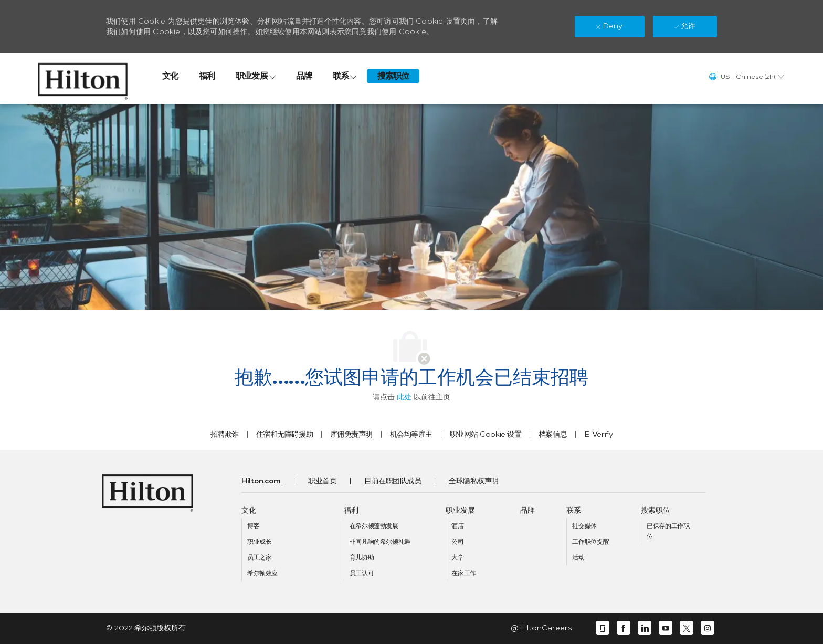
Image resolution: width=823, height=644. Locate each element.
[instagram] (708, 628)
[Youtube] (666, 628)
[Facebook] (624, 628)
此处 (404, 397)
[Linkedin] (645, 628)
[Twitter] (687, 628)
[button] (746, 76)
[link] (83, 78)
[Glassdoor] (603, 628)
